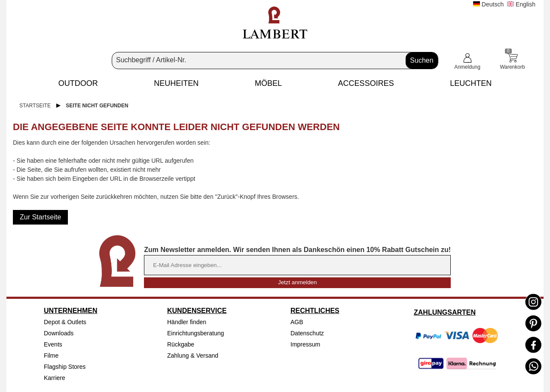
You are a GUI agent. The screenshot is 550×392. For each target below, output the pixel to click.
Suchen (422, 60)
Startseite (35, 106)
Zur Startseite (40, 217)
